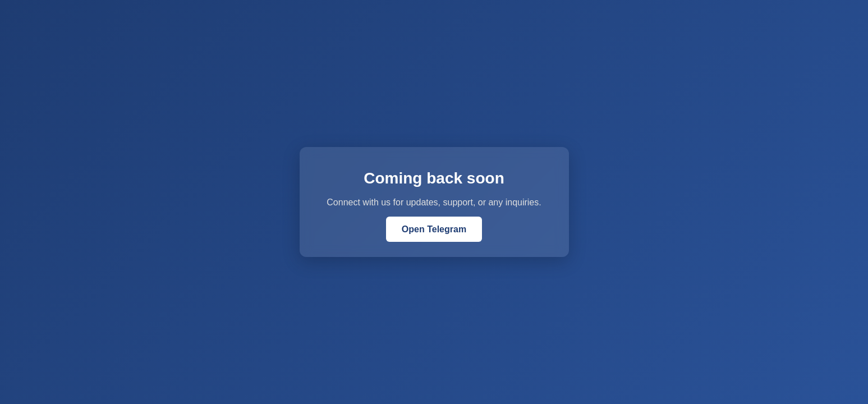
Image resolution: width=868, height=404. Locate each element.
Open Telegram (434, 229)
